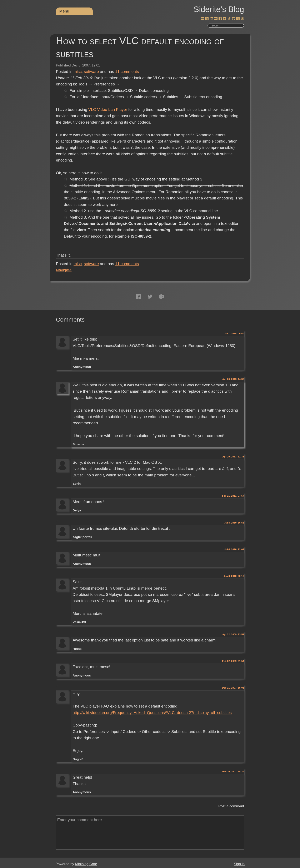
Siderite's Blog (219, 9)
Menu (64, 11)
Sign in (239, 864)
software (91, 72)
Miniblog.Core (86, 864)
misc (78, 72)
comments (127, 72)
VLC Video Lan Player (108, 110)
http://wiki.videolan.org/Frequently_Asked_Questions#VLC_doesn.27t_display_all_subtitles (152, 713)
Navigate (64, 270)
